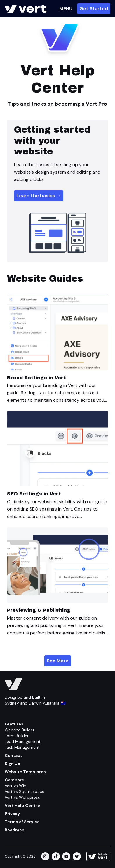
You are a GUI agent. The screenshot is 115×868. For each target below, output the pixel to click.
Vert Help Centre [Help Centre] (22, 805)
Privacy (12, 814)
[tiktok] (56, 856)
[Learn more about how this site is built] (98, 856)
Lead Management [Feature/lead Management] (23, 741)
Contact (13, 755)
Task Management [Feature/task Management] (22, 747)
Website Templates (25, 772)
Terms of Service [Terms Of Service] (22, 822)
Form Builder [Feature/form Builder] (17, 736)
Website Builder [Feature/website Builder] (20, 730)
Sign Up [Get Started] (13, 764)
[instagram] (45, 856)
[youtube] (66, 856)
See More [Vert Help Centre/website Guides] (58, 661)
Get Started (94, 9)
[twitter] (77, 856)
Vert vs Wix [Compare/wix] (15, 786)
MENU (66, 9)
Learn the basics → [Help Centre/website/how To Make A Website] (39, 196)
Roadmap (15, 830)
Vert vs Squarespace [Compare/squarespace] (25, 791)
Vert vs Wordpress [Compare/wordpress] (22, 797)
